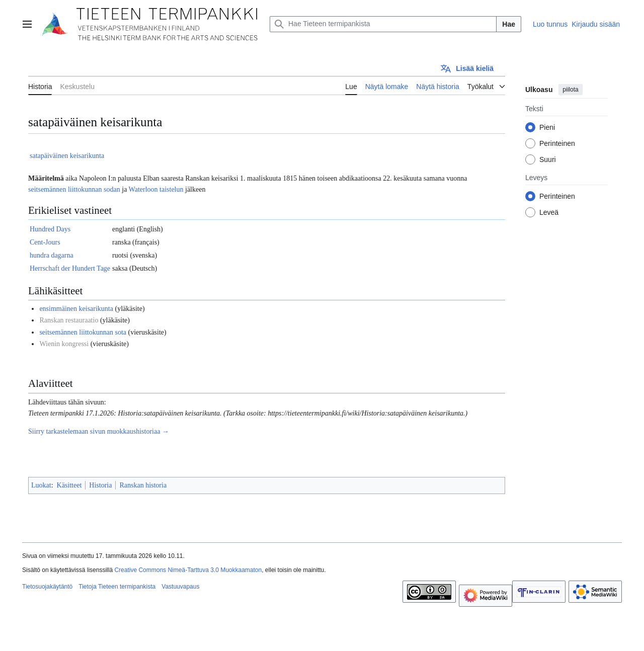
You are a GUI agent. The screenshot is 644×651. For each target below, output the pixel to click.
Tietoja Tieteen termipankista (117, 587)
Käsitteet (69, 485)
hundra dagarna (52, 255)
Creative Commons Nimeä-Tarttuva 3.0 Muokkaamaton (188, 570)
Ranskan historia (143, 485)
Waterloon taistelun (156, 189)
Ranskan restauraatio (69, 320)
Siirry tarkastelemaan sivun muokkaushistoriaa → (99, 431)
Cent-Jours (45, 242)
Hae (509, 24)
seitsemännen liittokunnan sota (83, 332)
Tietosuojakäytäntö (47, 587)
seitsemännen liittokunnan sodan (74, 189)
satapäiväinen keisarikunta (67, 156)
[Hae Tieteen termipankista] (383, 24)
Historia (100, 485)
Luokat (41, 485)
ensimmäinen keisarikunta (76, 309)
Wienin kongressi (64, 344)
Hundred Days (50, 229)
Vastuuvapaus (180, 587)
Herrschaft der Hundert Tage (70, 268)
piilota (570, 90)
